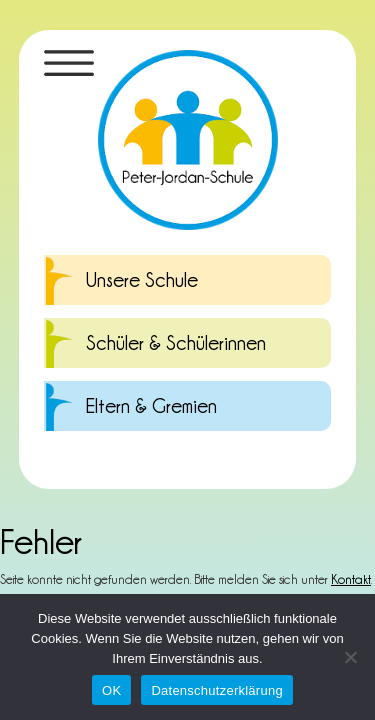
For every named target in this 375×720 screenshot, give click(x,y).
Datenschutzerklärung (216, 690)
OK (111, 690)
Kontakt (351, 578)
